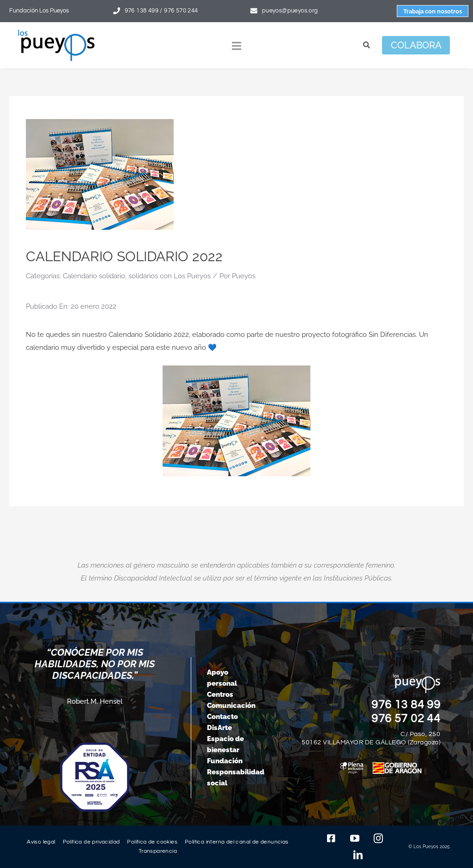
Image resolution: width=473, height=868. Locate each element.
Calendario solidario (94, 276)
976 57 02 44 (406, 718)
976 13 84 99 (406, 705)
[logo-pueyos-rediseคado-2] (56, 33)
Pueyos (244, 276)
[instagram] (378, 838)
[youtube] (355, 838)
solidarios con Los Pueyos (170, 276)
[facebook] (331, 838)
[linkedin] (358, 855)
